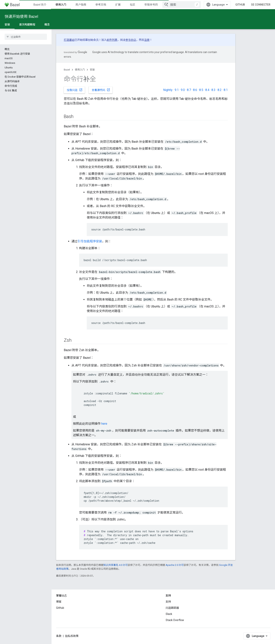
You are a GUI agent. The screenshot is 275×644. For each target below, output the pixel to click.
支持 (168, 602)
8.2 (220, 90)
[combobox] (182, 5)
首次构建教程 (27, 25)
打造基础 (69, 40)
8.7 (189, 90)
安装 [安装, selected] (7, 25)
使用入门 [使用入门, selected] (61, 5)
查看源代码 (101, 90)
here (104, 424)
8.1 (226, 90)
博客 (59, 602)
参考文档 (101, 5)
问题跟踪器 (172, 608)
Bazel (67, 70)
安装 (92, 70)
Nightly (168, 90)
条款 (59, 636)
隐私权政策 (72, 636)
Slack (169, 614)
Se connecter (261, 5)
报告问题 (75, 90)
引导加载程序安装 (90, 241)
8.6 (195, 90)
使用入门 (80, 70)
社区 (133, 5)
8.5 (201, 90)
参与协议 (131, 40)
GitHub (240, 5)
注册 (147, 40)
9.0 (183, 90)
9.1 (177, 90)
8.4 (207, 90)
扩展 (118, 5)
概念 (47, 25)
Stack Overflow (175, 620)
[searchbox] (26, 37)
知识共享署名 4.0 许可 (116, 565)
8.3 (213, 90)
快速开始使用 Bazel (21, 16)
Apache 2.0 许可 (175, 565)
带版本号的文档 (154, 5)
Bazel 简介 (40, 5)
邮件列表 (112, 40)
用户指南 (81, 5)
